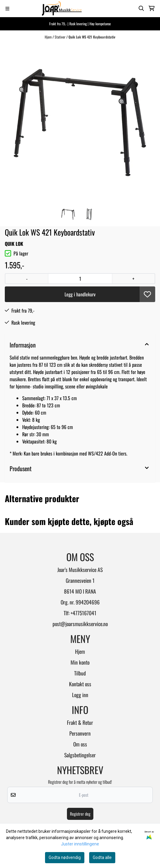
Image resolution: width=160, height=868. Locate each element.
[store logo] (62, 9)
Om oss (80, 744)
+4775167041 (83, 613)
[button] (147, 294)
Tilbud (80, 673)
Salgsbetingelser (80, 755)
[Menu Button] (7, 9)
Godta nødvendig (65, 857)
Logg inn (80, 695)
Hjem (49, 37)
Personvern (80, 733)
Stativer (60, 37)
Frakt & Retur (80, 722)
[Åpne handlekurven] (152, 8)
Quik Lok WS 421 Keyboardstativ (92, 37)
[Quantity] (80, 279)
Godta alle (102, 857)
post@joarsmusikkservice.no (80, 624)
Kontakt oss (80, 684)
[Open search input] (141, 8)
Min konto (80, 662)
